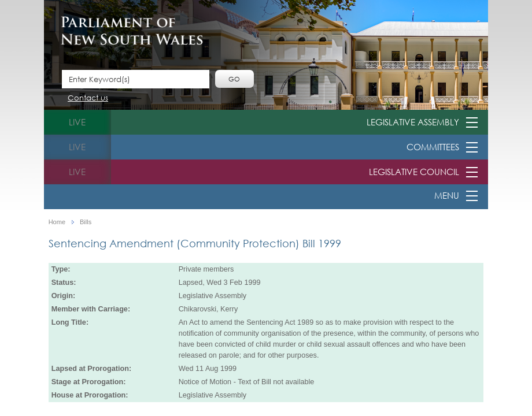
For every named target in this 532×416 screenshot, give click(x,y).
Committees (433, 147)
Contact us (88, 99)
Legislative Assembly (413, 122)
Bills (86, 222)
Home (57, 222)
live (77, 122)
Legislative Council (414, 172)
